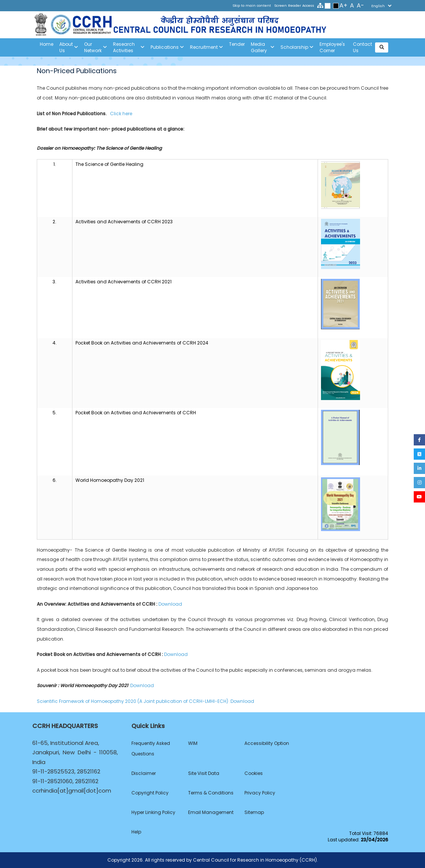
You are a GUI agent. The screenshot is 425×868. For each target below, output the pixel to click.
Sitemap (254, 812)
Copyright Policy (150, 793)
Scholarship (297, 47)
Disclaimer (144, 773)
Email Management (211, 812)
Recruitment (206, 47)
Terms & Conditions (211, 793)
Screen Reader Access (294, 5)
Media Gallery (263, 47)
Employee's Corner (332, 47)
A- (360, 5)
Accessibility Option (267, 743)
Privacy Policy (260, 793)
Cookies (254, 773)
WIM (193, 743)
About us (69, 47)
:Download (142, 685)
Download (170, 604)
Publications (167, 47)
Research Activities (129, 47)
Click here (121, 114)
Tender (237, 44)
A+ (343, 5)
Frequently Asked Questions (151, 748)
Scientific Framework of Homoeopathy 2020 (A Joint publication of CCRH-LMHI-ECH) (133, 701)
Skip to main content (252, 5)
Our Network (96, 47)
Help (136, 832)
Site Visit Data (204, 773)
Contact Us (362, 47)
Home (47, 44)
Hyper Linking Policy (153, 812)
